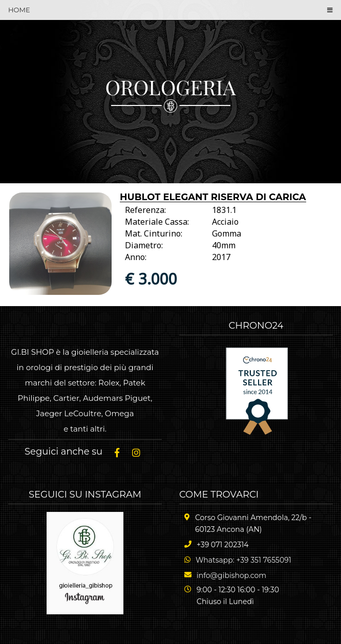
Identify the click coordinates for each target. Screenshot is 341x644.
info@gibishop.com (231, 575)
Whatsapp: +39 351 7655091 (243, 560)
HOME (19, 10)
